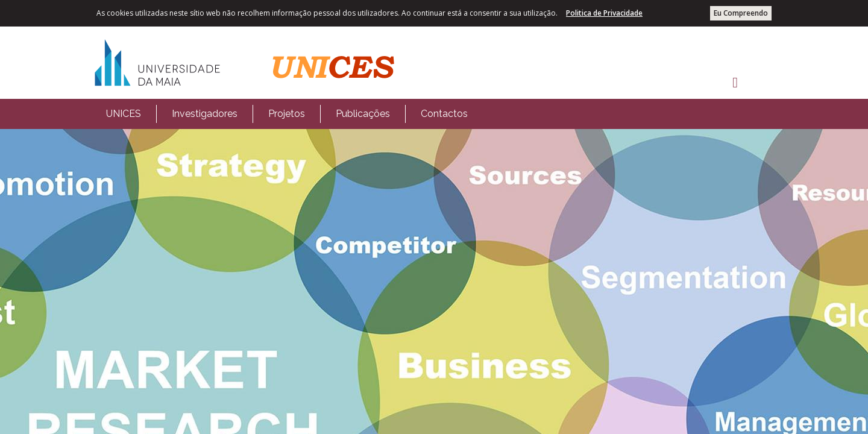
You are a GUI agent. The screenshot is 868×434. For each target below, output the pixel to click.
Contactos (444, 114)
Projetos (287, 114)
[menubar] (287, 114)
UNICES (124, 114)
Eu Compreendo (741, 13)
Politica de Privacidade (604, 13)
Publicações (363, 114)
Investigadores (205, 114)
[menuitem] (124, 114)
